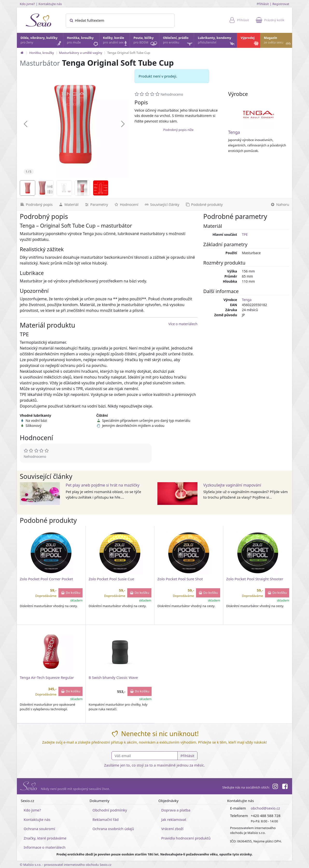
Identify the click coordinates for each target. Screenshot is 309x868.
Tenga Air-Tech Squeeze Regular (47, 677)
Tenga (234, 132)
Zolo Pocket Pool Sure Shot (180, 579)
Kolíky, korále (116, 41)
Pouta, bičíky (146, 42)
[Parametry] (96, 204)
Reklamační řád (105, 819)
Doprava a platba (176, 810)
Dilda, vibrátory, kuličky (42, 41)
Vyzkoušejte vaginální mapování (232, 485)
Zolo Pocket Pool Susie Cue (111, 579)
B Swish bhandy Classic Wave (113, 677)
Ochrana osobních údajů (113, 829)
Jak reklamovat (174, 819)
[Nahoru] (280, 204)
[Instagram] (275, 787)
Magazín (278, 41)
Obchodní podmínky (110, 810)
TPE (245, 234)
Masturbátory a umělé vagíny (81, 53)
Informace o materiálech (45, 847)
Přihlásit (263, 4)
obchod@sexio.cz (265, 808)
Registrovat (281, 4)
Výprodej (250, 41)
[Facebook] (285, 787)
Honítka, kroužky (83, 41)
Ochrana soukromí (39, 829)
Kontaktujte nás (50, 4)
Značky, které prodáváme (45, 838)
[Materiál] (68, 204)
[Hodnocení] (126, 204)
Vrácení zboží (172, 829)
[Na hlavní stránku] (22, 53)
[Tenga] (259, 115)
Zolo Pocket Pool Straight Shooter (255, 579)
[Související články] (162, 204)
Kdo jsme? (27, 4)
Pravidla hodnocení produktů (186, 838)
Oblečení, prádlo (178, 42)
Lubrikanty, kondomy (217, 41)
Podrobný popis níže (178, 130)
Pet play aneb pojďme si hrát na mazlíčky (103, 485)
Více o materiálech (183, 324)
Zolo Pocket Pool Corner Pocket (46, 579)
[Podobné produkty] (204, 204)
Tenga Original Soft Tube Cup (129, 53)
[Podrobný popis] (36, 204)
